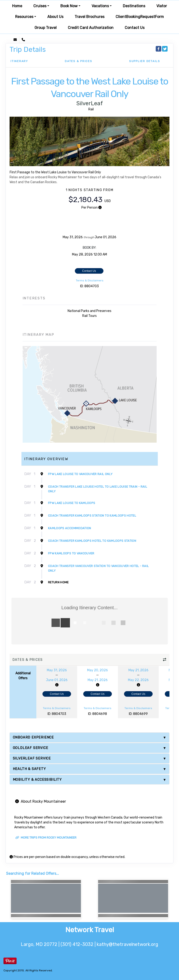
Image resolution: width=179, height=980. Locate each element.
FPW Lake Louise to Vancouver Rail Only (80, 474)
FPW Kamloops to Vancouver (71, 553)
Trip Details (28, 49)
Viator (162, 6)
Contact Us (135, 28)
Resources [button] (24, 17)
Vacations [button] (100, 6)
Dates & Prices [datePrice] (79, 61)
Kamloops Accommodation (70, 528)
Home (17, 6)
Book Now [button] (69, 6)
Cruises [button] (40, 6)
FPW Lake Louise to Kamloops (72, 503)
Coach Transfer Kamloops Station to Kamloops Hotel (92, 516)
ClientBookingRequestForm (140, 17)
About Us (55, 17)
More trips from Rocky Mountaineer (46, 838)
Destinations (134, 6)
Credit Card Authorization (91, 28)
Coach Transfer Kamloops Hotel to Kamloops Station (92, 541)
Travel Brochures (89, 17)
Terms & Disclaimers (90, 280)
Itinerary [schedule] (19, 61)
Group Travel (46, 28)
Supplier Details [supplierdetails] (145, 61)
